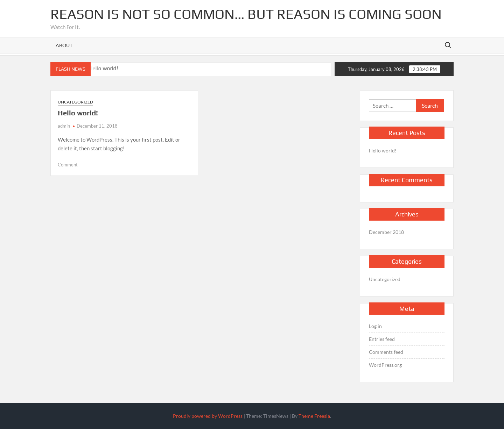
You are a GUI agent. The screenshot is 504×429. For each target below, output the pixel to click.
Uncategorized (75, 102)
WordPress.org (385, 365)
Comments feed (386, 352)
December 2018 (386, 232)
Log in (375, 326)
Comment (68, 165)
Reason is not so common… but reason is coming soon (246, 14)
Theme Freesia (314, 416)
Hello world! (104, 68)
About (64, 45)
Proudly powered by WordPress (208, 416)
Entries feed (382, 339)
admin (64, 126)
